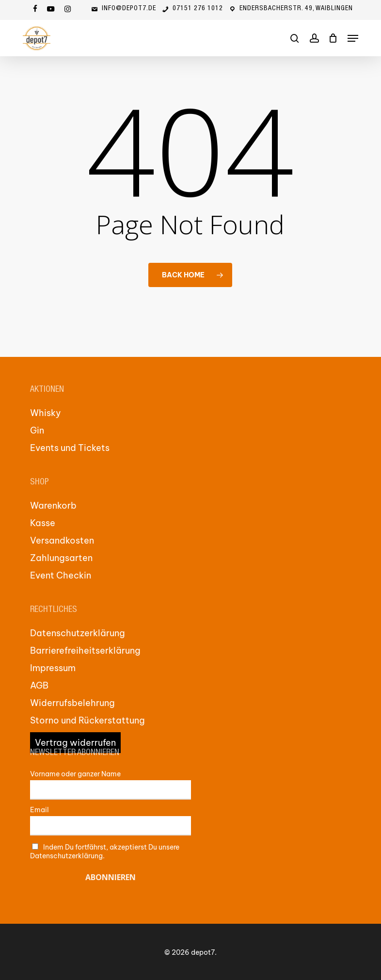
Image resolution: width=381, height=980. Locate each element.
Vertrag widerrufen (75, 743)
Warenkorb (53, 506)
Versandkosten (62, 540)
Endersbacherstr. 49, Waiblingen (290, 9)
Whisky (46, 413)
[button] (353, 38)
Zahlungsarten (61, 558)
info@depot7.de (123, 9)
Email (40, 810)
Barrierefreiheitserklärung (85, 651)
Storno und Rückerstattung (87, 720)
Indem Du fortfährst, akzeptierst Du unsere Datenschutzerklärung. (105, 851)
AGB (39, 685)
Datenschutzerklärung (78, 633)
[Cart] (333, 38)
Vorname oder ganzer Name (75, 774)
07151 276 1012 (192, 9)
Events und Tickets (70, 448)
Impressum (53, 668)
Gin (37, 430)
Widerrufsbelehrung (72, 703)
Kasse (43, 523)
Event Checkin (61, 575)
